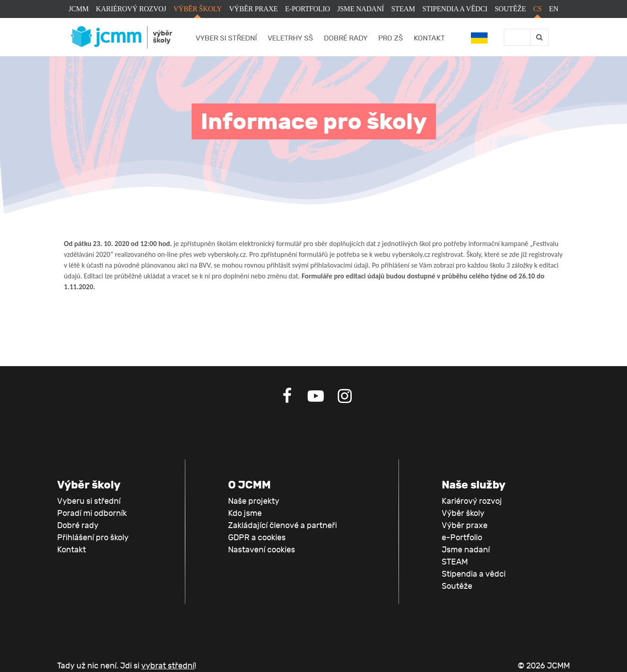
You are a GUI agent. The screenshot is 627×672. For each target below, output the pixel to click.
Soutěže (511, 9)
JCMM (79, 9)
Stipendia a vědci (455, 9)
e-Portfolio (308, 9)
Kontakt (429, 38)
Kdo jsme (245, 513)
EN (554, 9)
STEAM (403, 9)
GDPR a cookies (257, 538)
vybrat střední (168, 666)
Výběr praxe (253, 9)
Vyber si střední (226, 38)
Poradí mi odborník (92, 513)
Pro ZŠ (391, 38)
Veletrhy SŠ (290, 38)
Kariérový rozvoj (131, 9)
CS (537, 9)
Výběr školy (197, 9)
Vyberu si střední (89, 501)
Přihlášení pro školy (93, 538)
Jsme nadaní (361, 9)
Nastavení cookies (262, 550)
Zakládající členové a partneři (282, 526)
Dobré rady (346, 38)
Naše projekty (254, 501)
